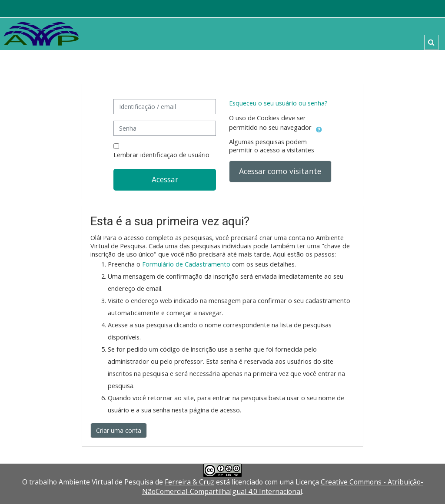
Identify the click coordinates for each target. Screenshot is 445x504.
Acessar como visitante (280, 171)
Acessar (165, 179)
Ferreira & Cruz (189, 482)
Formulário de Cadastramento (186, 264)
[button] (431, 42)
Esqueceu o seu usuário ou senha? (278, 103)
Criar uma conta (119, 430)
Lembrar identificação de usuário (161, 155)
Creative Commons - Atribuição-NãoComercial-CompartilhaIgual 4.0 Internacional (283, 487)
